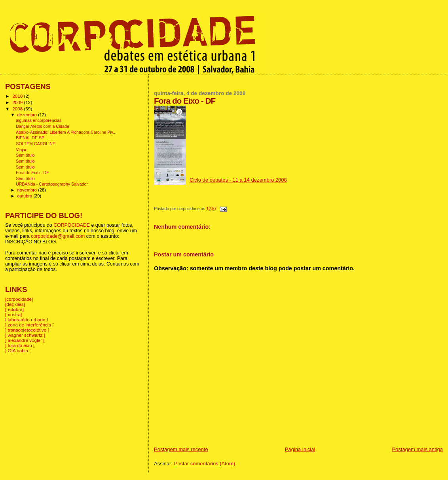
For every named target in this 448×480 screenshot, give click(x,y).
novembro (28, 190)
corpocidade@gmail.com (58, 236)
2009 (18, 102)
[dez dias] (15, 304)
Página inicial (300, 449)
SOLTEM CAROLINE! (36, 144)
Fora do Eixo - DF (32, 173)
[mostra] (13, 314)
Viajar (21, 150)
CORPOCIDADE (72, 225)
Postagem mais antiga (417, 449)
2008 (18, 109)
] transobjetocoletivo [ (27, 330)
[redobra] (14, 309)
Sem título (25, 155)
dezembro (28, 115)
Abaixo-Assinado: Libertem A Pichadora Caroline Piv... (66, 132)
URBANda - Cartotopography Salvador (52, 184)
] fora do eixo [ (20, 345)
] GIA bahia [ (18, 350)
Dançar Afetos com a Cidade (43, 126)
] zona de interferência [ (29, 325)
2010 (18, 96)
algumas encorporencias (39, 120)
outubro (26, 196)
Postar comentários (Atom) (205, 464)
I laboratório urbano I (27, 320)
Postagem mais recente (181, 449)
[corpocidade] (19, 299)
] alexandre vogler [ (25, 340)
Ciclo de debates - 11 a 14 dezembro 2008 (238, 180)
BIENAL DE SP (30, 138)
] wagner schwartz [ (25, 335)
